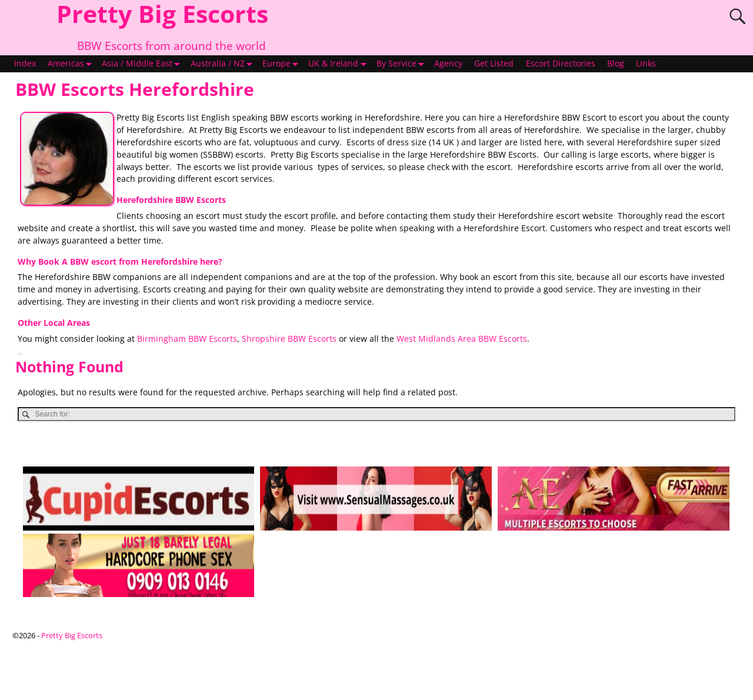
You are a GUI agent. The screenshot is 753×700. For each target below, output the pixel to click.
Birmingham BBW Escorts (187, 339)
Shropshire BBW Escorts (289, 339)
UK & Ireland (339, 64)
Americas (72, 64)
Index (25, 64)
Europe (282, 64)
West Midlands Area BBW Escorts (462, 339)
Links (646, 64)
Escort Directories (561, 64)
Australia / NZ (224, 64)
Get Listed (494, 64)
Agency (448, 64)
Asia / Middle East (143, 64)
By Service (402, 64)
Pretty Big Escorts (72, 635)
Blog (616, 64)
